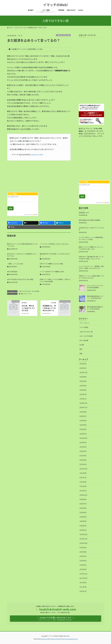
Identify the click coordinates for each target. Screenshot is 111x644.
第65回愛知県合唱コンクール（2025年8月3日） (95, 297)
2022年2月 (83, 460)
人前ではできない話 (63, 35)
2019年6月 (83, 561)
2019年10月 (83, 543)
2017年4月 (83, 587)
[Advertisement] (22, 176)
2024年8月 (83, 412)
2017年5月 (83, 583)
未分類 (82, 345)
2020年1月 (83, 530)
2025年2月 (83, 394)
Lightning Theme (55, 639)
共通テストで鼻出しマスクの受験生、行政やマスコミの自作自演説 (55, 280)
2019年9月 (83, 548)
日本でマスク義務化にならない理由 (51, 264)
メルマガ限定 (84, 327)
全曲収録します (84, 213)
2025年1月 (83, 399)
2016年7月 (83, 591)
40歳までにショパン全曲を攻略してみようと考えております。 (91, 277)
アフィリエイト (85, 323)
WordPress (44, 639)
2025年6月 (83, 381)
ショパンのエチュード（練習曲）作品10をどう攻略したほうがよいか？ (91, 267)
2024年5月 (83, 425)
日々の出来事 (35, 291)
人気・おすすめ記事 (86, 336)
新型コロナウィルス (26, 294)
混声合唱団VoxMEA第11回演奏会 (90, 220)
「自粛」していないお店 (15, 264)
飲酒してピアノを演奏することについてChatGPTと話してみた (91, 248)
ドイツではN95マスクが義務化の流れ (52, 272)
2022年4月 (83, 451)
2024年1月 (83, 434)
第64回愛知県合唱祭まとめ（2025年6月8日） (95, 308)
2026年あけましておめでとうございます (91, 229)
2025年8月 (83, 377)
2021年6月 (83, 482)
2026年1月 (83, 368)
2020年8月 (83, 499)
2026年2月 (83, 364)
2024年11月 (83, 407)
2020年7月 (83, 504)
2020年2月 (83, 526)
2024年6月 (83, 421)
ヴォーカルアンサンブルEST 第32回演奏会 (95, 287)
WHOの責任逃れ (12, 272)
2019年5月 (83, 565)
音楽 (81, 354)
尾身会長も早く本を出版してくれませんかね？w (55, 255)
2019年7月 (83, 556)
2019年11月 (83, 539)
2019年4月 (83, 569)
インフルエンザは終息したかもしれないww (54, 244)
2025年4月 (83, 386)
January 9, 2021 (37, 155)
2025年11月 (83, 372)
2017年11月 (83, 574)
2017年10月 (83, 578)
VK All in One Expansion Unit (69, 639)
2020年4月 (83, 517)
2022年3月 (83, 456)
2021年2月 (83, 486)
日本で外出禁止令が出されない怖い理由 (20, 279)
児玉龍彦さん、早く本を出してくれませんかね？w (49, 308)
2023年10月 (83, 438)
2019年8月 (83, 552)
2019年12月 (83, 534)
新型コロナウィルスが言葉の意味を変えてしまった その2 (22, 245)
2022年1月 (83, 464)
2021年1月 (83, 491)
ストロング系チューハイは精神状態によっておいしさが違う (91, 238)
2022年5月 (83, 447)
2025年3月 (83, 390)
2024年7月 (83, 416)
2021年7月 (83, 478)
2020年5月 (83, 512)
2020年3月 (83, 521)
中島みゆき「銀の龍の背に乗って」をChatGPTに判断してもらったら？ (91, 258)
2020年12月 (83, 495)
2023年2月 (83, 443)
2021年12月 (83, 469)
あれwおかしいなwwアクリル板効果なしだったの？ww (22, 255)
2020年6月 (83, 508)
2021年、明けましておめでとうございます (28, 308)
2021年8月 (83, 473)
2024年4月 (83, 429)
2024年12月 (83, 403)
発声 (81, 349)
